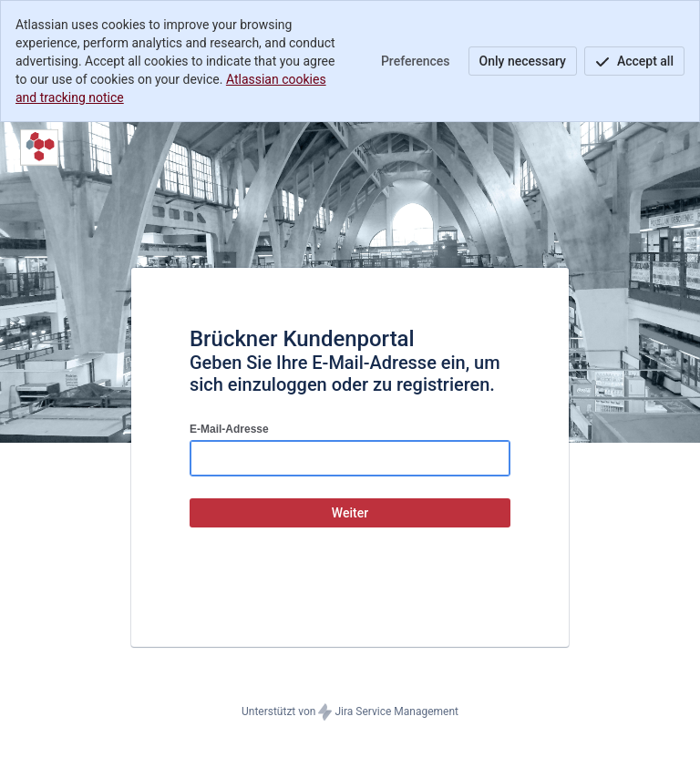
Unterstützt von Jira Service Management (350, 712)
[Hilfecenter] (39, 148)
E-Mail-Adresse (229, 429)
